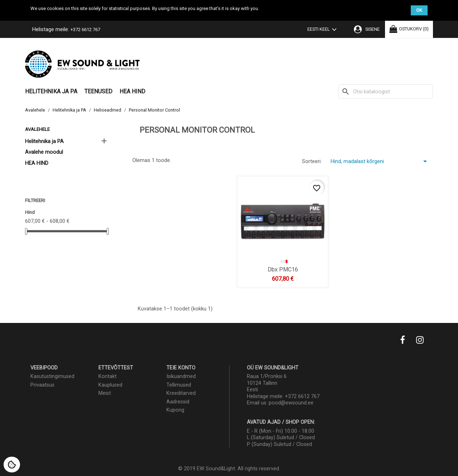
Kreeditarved (181, 393)
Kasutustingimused (52, 376)
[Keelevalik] (323, 30)
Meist (105, 393)
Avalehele (37, 129)
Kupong (175, 410)
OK (419, 10)
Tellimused (179, 385)
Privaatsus (42, 385)
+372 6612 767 (85, 30)
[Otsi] (386, 92)
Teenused (98, 91)
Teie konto (181, 368)
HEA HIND (132, 91)
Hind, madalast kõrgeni (380, 161)
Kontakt (108, 376)
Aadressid (178, 402)
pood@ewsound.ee (291, 403)
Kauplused (110, 385)
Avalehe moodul (44, 152)
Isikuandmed (181, 376)
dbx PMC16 (283, 269)
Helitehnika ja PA (51, 91)
